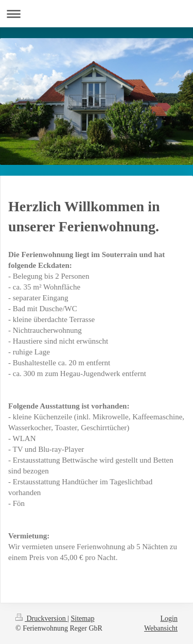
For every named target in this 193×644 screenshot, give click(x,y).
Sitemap (83, 618)
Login (169, 618)
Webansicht (161, 628)
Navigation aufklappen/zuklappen (97, 14)
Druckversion (41, 618)
